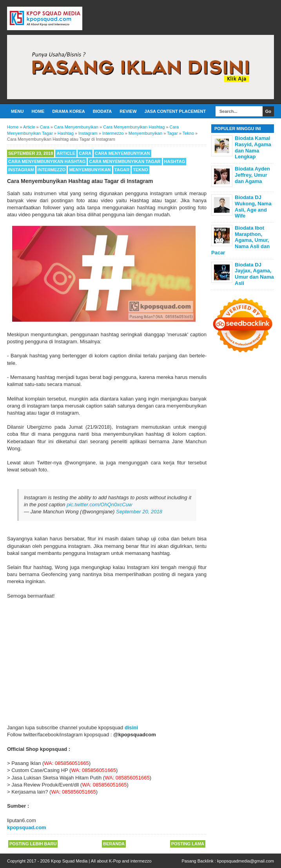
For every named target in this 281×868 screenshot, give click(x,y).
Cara (85, 153)
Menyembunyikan (90, 170)
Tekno (140, 170)
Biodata (102, 111)
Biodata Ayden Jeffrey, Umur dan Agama (252, 175)
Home (38, 111)
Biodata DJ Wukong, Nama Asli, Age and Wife (253, 207)
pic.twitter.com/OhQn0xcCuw (99, 505)
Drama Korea (68, 111)
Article (66, 153)
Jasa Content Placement (175, 111)
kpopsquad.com (27, 827)
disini (131, 728)
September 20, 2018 (139, 512)
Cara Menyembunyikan (122, 153)
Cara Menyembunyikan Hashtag (47, 161)
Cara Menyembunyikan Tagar (125, 161)
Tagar (122, 170)
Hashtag (175, 161)
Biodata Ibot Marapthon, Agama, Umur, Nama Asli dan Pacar (240, 240)
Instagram (21, 170)
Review (128, 111)
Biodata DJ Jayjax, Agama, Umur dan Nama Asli (254, 274)
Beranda (114, 844)
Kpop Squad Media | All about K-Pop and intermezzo (101, 861)
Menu (17, 111)
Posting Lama (188, 844)
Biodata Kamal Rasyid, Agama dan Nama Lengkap (253, 147)
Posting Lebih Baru (33, 844)
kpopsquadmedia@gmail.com (246, 861)
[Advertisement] (107, 658)
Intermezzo (52, 170)
